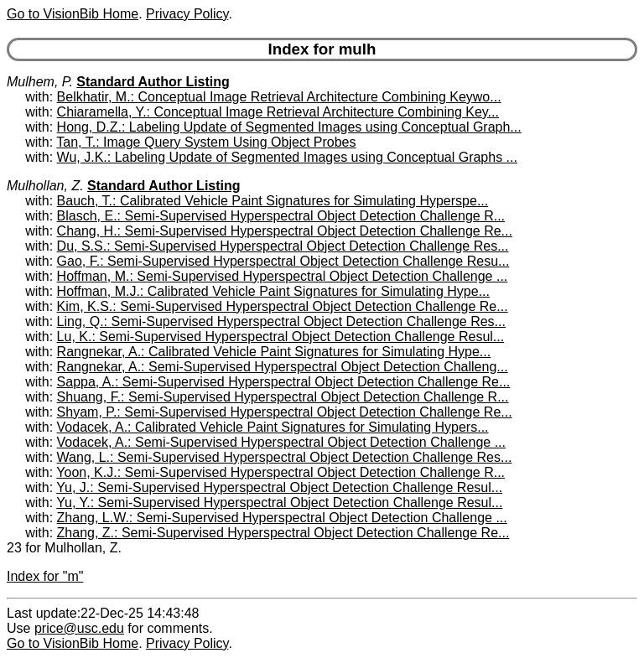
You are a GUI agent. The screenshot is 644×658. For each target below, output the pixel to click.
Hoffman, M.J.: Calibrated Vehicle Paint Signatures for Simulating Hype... (273, 291)
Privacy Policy (187, 14)
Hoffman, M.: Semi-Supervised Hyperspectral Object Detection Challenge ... (283, 276)
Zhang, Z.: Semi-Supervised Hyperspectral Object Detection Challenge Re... (283, 533)
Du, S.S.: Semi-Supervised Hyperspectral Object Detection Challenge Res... (283, 246)
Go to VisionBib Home (73, 14)
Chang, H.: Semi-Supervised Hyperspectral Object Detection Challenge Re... (285, 231)
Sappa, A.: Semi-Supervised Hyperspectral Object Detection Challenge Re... (284, 382)
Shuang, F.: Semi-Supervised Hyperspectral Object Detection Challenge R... (283, 397)
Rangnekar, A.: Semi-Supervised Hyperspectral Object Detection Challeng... (283, 367)
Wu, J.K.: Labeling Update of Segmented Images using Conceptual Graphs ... (287, 157)
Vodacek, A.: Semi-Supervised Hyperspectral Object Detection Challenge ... (281, 442)
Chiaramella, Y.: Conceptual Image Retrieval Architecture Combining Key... (278, 112)
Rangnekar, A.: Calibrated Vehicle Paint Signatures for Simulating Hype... (274, 352)
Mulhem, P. (40, 82)
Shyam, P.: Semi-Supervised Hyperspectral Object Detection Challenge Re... (285, 412)
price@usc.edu (79, 628)
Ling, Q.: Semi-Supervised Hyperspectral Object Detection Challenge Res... (281, 321)
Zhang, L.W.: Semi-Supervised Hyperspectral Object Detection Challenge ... (282, 518)
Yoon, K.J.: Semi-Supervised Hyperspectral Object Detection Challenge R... (280, 472)
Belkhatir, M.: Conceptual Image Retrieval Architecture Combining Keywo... (279, 97)
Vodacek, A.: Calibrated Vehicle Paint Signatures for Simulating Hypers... (273, 427)
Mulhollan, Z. (45, 186)
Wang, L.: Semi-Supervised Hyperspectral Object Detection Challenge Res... (285, 457)
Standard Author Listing (153, 82)
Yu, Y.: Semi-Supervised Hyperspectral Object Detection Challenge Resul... (279, 503)
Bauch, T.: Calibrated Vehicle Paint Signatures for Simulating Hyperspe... (273, 201)
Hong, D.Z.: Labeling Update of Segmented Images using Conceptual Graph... (289, 127)
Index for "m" (45, 576)
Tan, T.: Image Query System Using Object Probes (206, 142)
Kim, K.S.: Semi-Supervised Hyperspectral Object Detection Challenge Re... (283, 306)
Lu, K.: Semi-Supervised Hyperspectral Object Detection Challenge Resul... (281, 337)
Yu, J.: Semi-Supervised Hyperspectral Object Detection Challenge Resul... (279, 487)
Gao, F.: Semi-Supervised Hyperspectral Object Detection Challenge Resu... (283, 261)
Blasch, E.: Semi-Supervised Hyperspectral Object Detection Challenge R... (281, 216)
